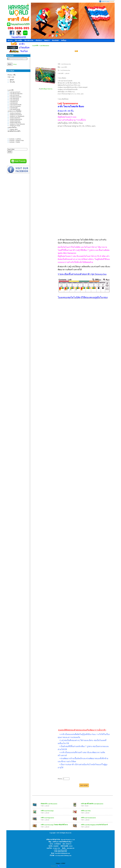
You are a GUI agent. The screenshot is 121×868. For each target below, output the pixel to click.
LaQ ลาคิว (35, 46)
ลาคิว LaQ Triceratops (47, 811)
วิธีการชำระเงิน (29, 40)
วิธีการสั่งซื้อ (18, 40)
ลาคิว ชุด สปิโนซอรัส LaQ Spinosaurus (92, 804)
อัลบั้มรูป (64, 40)
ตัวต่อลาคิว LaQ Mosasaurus (49, 804)
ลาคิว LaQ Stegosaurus (47, 818)
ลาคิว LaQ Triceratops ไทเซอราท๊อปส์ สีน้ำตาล (54, 825)
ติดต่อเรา (47, 40)
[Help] (15, 64)
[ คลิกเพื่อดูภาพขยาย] (46, 89)
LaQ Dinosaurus (44, 46)
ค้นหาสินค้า (55, 40)
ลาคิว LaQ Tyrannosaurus (88, 818)
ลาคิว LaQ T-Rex (86, 811)
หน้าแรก (10, 40)
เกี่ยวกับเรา (39, 40)
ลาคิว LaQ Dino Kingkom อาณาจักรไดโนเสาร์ (94, 825)
